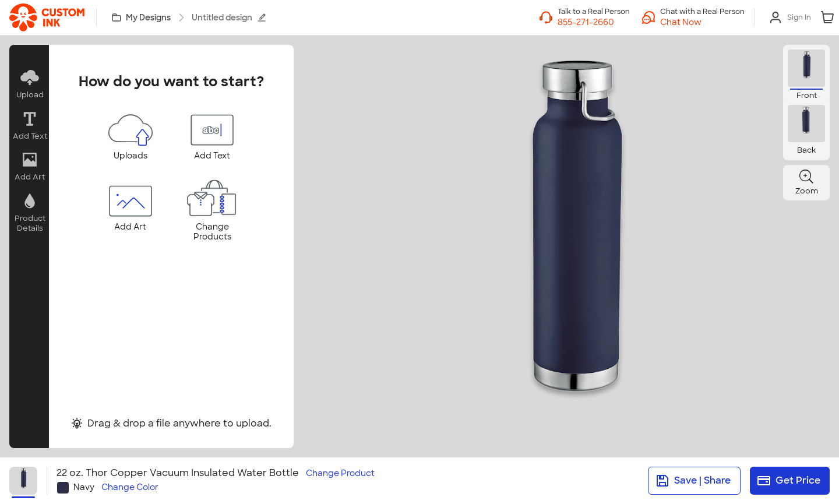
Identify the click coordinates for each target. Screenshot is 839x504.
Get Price (789, 481)
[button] (702, 22)
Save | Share (693, 481)
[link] (47, 17)
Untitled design (229, 17)
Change (340, 473)
